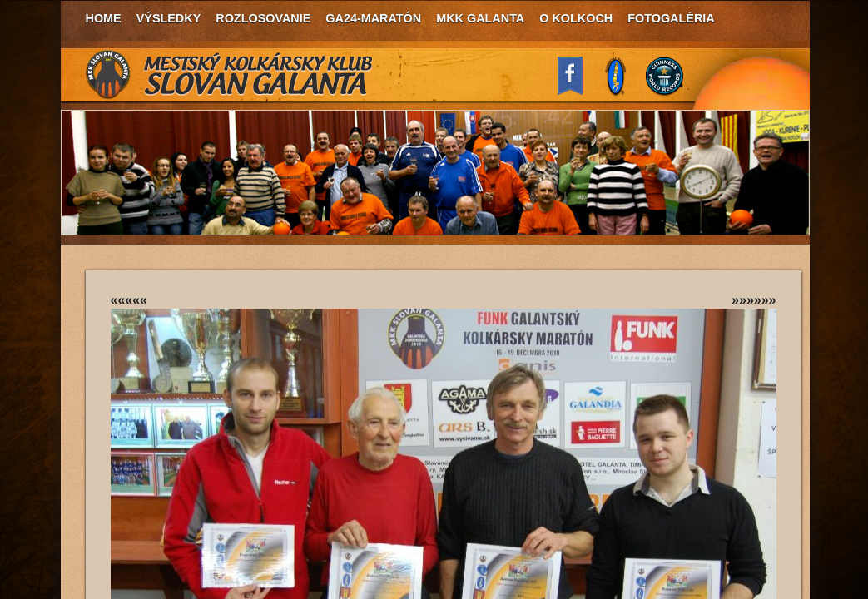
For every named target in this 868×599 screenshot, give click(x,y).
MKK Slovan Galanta (230, 75)
